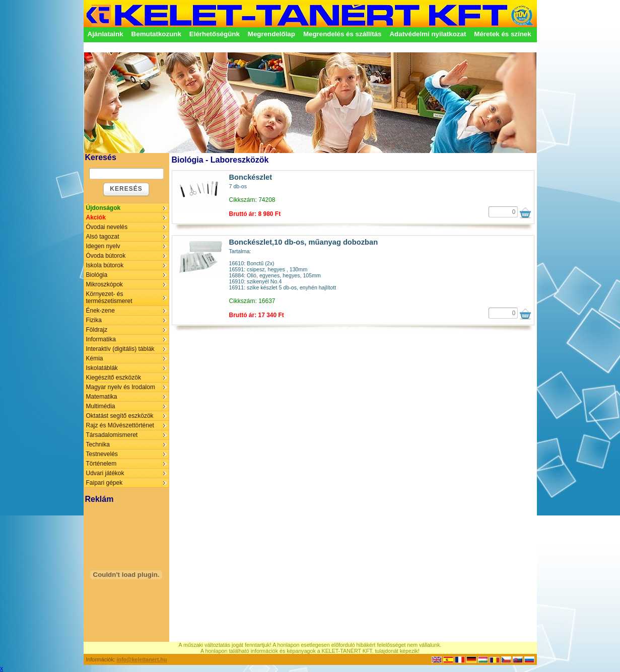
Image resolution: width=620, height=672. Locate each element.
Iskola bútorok (105, 265)
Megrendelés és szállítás (342, 34)
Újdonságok (104, 208)
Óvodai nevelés (107, 227)
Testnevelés (102, 454)
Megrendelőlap (271, 34)
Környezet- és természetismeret (109, 297)
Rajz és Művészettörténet (120, 425)
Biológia (97, 275)
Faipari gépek (105, 483)
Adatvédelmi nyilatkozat (428, 34)
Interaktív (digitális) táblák (120, 349)
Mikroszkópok (105, 284)
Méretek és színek (502, 34)
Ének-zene (100, 311)
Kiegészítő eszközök (114, 378)
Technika (98, 444)
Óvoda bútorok (106, 256)
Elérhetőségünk (215, 34)
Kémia (95, 358)
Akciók (96, 217)
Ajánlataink (106, 34)
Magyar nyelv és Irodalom (121, 387)
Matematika (102, 397)
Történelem (101, 464)
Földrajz (97, 330)
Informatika (101, 339)
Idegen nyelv (103, 246)
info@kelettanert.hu (142, 659)
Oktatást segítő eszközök (120, 416)
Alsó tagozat (103, 237)
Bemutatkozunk (156, 34)
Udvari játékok (105, 473)
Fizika (94, 320)
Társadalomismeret (112, 435)
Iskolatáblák (102, 368)
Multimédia (101, 406)
